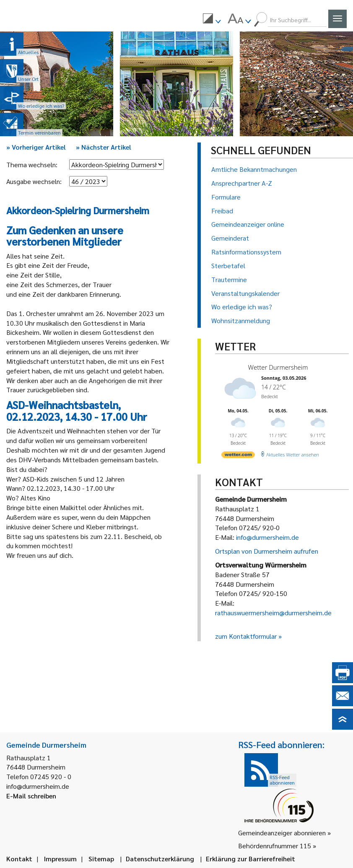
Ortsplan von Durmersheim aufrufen (267, 551)
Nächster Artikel (104, 147)
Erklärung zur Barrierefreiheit (250, 859)
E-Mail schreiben (31, 796)
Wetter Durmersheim (278, 367)
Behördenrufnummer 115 (275, 846)
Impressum (60, 859)
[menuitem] (212, 20)
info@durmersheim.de (267, 537)
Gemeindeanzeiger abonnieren (282, 833)
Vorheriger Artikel (36, 147)
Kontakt (19, 859)
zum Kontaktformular (246, 636)
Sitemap (101, 859)
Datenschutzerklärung (160, 859)
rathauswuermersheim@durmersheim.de (273, 613)
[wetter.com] (238, 456)
